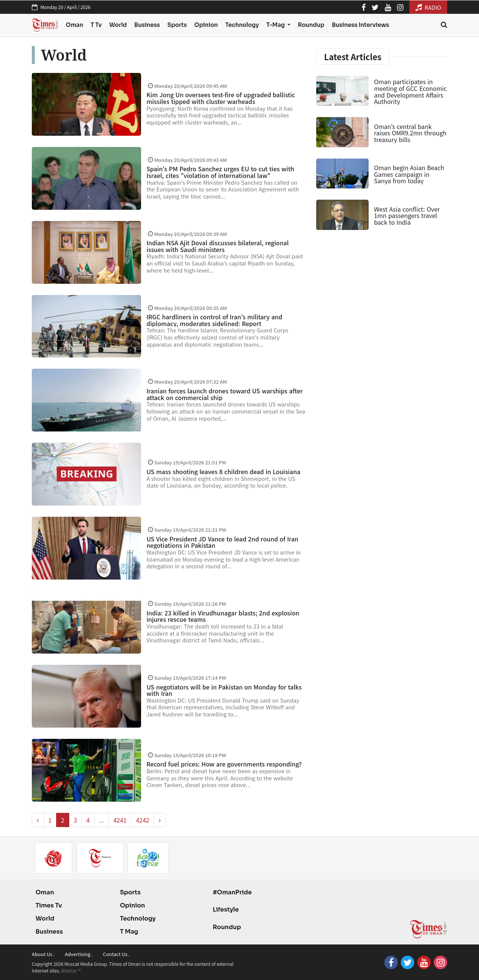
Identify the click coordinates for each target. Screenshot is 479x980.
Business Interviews (361, 25)
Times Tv (49, 905)
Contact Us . (116, 954)
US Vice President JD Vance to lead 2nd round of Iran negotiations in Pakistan (222, 542)
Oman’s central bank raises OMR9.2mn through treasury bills (410, 133)
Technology (242, 25)
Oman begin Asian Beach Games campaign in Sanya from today (409, 174)
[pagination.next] (160, 820)
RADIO (428, 7)
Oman (74, 25)
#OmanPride (232, 892)
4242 (143, 820)
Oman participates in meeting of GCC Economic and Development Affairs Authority (410, 91)
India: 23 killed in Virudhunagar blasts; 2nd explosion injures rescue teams (223, 616)
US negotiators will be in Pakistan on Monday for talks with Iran (224, 690)
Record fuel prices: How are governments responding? (224, 764)
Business (147, 25)
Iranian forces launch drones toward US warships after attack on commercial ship (224, 394)
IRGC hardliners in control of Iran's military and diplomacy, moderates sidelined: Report (214, 320)
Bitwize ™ (71, 970)
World (118, 25)
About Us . (43, 954)
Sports (177, 25)
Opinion (206, 25)
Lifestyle (226, 910)
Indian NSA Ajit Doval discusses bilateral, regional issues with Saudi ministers (217, 246)
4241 (120, 820)
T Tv (96, 25)
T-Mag (276, 25)
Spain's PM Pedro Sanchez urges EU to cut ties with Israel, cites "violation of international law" (220, 172)
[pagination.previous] (38, 820)
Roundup (311, 25)
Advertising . (79, 954)
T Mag (129, 932)
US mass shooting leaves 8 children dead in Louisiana (223, 471)
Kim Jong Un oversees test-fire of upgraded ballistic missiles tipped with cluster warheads (221, 98)
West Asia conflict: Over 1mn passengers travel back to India (407, 216)
